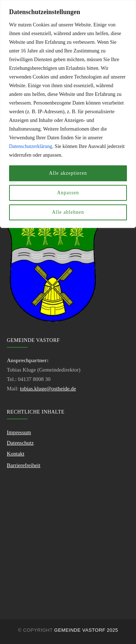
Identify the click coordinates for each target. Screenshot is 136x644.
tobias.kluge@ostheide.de (48, 389)
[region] (68, 114)
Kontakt (16, 454)
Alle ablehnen (68, 212)
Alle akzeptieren (68, 173)
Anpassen (68, 193)
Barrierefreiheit (24, 465)
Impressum (19, 432)
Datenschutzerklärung (31, 146)
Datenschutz (20, 443)
